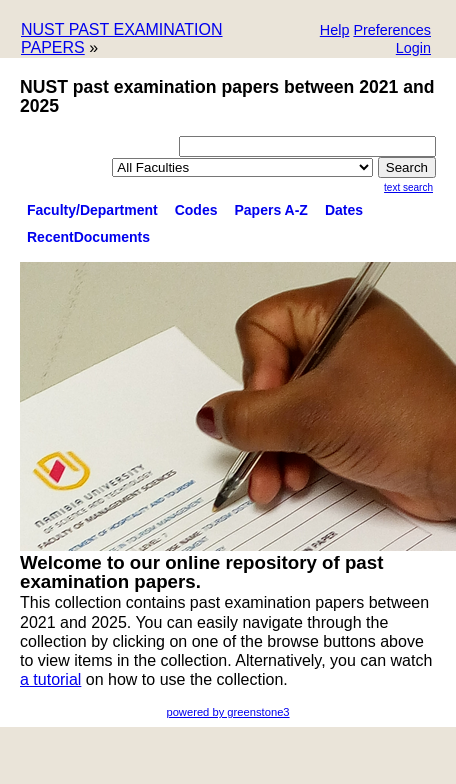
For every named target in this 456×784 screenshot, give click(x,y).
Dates (344, 210)
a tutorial (50, 679)
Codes (196, 210)
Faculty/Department (92, 210)
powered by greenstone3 (227, 712)
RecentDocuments (88, 237)
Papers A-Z (271, 210)
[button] (392, 31)
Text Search (408, 187)
